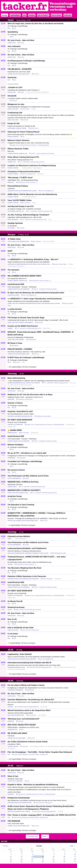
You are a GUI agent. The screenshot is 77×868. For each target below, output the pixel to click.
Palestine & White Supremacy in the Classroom (27, 576)
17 (75, 857)
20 (32, 859)
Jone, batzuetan (14, 46)
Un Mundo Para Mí (15, 601)
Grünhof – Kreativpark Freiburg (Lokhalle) (45, 289)
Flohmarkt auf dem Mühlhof (19, 536)
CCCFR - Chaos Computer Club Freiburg (42, 154)
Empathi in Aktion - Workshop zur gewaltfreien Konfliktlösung (33, 785)
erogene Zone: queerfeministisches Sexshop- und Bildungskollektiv (30, 145)
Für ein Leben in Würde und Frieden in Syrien (26, 685)
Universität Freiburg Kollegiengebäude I (28, 707)
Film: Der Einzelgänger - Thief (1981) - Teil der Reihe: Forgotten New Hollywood (40, 752)
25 (11, 861)
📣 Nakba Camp (14, 239)
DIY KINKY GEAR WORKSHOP (20, 420)
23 (64, 859)
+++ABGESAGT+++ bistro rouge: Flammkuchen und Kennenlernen (35, 299)
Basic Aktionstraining (16, 378)
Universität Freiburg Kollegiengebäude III (40, 667)
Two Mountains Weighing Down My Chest (24, 568)
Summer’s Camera (15, 403)
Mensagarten (15, 346)
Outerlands (12, 78)
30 (64, 861)
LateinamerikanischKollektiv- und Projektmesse (27, 548)
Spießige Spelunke (15, 223)
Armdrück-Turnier (15, 496)
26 (22, 861)
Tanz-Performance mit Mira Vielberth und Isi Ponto (28, 476)
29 (54, 861)
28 (43, 861)
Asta (23, 137)
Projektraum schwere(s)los (25, 399)
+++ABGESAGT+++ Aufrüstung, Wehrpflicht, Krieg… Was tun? (33, 259)
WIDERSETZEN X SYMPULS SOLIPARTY (24, 490)
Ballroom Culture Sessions (18, 140)
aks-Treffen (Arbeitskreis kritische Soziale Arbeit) (28, 742)
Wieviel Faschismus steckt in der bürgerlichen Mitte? (29, 710)
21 (43, 859)
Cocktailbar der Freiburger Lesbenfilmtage (25, 461)
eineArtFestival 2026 (16, 284)
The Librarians (13, 270)
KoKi (15, 28)
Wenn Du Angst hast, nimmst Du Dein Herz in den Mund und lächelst (35, 24)
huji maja (21, 43)
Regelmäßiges (15, 15)
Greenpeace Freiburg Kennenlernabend (24, 172)
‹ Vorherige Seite (32, 836)
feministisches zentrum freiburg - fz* (28, 182)
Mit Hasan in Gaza (15, 343)
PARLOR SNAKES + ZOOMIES (20, 349)
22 (54, 859)
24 (75, 859)
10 (75, 854)
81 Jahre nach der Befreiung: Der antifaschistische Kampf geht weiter (36, 293)
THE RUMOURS (14, 821)
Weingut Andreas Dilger (60, 264)
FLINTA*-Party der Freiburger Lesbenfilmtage (26, 358)
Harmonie (17, 362)
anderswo (68, 15)
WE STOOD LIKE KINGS (17, 733)
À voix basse (13, 634)
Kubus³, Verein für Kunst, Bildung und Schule (28, 610)
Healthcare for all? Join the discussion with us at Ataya (30, 395)
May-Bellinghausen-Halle (59, 553)
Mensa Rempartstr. (47, 579)
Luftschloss (25, 746)
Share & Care (13, 776)
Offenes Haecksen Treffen (18, 149)
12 (22, 857)
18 (11, 859)
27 (32, 861)
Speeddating (13, 32)
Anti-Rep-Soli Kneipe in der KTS (21, 206)
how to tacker (56, 15)
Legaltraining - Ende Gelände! (20, 654)
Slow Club (36, 74)
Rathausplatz (30, 690)
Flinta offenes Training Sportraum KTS (23, 157)
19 (22, 859)
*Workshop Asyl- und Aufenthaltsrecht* (23, 719)
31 (75, 861)
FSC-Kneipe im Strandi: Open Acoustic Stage (26, 318)
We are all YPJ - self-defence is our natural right (27, 453)
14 (43, 857)
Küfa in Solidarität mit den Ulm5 (20, 628)
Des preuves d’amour (16, 470)
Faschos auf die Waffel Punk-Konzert (23, 326)
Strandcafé (12, 96)
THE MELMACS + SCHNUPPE (20, 69)
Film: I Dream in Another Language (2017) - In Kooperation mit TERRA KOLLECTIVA (42, 815)
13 (32, 857)
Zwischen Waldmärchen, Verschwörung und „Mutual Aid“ (31, 700)
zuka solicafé (25, 109)
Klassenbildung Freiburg (18, 186)
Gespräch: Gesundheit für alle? (20, 411)
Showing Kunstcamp (16, 607)
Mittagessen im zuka (16, 104)
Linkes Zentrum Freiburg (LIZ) (30, 630)
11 (11, 857)
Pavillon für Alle (34, 128)
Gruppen (32, 15)
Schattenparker (32, 339)
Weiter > (45, 836)
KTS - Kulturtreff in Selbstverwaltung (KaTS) (32, 162)
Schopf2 (26, 478)
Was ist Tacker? (43, 15)
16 (64, 857)
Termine (5, 15)
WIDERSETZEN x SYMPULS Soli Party (23, 482)
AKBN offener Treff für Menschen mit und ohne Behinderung (32, 194)
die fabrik (22, 92)
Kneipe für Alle (14, 123)
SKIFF (10, 251)
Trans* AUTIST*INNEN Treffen (20, 200)
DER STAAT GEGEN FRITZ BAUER (22, 725)
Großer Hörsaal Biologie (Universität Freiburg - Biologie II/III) (31, 755)
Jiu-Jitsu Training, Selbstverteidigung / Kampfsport (28, 215)
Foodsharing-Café (15, 113)
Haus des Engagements (29, 174)
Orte (24, 15)
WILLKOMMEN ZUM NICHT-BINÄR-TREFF (24, 276)
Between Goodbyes (15, 445)
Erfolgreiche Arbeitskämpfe (19, 798)
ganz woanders (26, 203)
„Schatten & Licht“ (15, 87)
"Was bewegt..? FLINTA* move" (20, 178)
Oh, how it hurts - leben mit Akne (21, 40)
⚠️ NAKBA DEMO (15, 430)
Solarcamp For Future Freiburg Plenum (23, 132)
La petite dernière (15, 309)
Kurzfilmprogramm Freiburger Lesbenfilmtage (26, 61)
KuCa (28, 781)
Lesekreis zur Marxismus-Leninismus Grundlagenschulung (32, 165)
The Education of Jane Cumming (21, 505)
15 (54, 857)
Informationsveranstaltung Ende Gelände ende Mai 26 (29, 663)
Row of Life (12, 619)
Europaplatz (22, 458)
